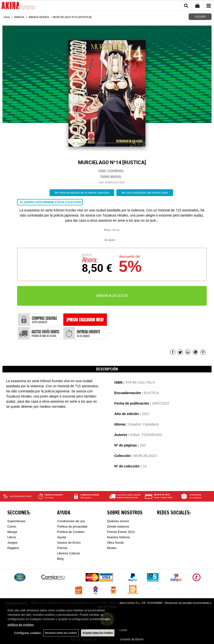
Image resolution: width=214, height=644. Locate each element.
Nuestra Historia (118, 537)
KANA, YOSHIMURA (111, 170)
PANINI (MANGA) (111, 176)
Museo (112, 548)
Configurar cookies (27, 633)
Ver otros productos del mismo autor (145, 193)
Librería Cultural (68, 553)
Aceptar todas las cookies (98, 633)
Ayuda (62, 537)
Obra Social (115, 543)
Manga (12, 532)
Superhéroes (16, 521)
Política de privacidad (72, 526)
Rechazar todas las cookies (61, 633)
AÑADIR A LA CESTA (112, 296)
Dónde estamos (118, 526)
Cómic (12, 526)
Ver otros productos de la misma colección (82, 193)
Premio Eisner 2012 (121, 532)
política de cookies (21, 625)
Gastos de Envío (69, 543)
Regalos (13, 548)
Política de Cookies (71, 532)
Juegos (12, 543)
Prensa (62, 548)
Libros (12, 537)
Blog (60, 559)
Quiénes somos (118, 521)
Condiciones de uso (71, 521)
